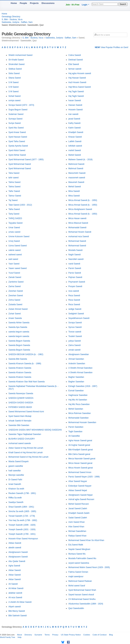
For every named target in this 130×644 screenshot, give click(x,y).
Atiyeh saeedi (15, 607)
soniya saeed (14, 100)
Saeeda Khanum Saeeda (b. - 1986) (25, 364)
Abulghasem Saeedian (79, 354)
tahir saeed (13, 178)
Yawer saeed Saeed (18, 268)
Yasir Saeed (14, 264)
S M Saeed (13, 82)
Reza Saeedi (74, 296)
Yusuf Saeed (14, 273)
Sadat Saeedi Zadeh (78, 518)
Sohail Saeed (14, 96)
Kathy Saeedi (74, 123)
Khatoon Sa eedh (16, 489)
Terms (47, 635)
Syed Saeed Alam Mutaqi (20, 416)
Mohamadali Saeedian (78, 418)
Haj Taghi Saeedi (76, 92)
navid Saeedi (74, 264)
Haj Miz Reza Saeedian (79, 404)
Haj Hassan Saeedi (77, 78)
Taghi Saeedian (75, 432)
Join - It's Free (73, 5)
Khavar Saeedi (75, 137)
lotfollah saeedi (75, 146)
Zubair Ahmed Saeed (18, 309)
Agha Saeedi (14, 566)
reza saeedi (74, 291)
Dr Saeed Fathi (15, 480)
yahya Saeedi (75, 341)
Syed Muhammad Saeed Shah (82, 590)
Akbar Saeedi (15, 570)
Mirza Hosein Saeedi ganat (81, 468)
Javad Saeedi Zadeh (78, 509)
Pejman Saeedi (75, 277)
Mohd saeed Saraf (77, 586)
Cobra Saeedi (75, 55)
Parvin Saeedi (75, 268)
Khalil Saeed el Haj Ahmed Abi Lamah (26, 453)
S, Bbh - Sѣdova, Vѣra (12, 19)
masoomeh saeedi (77, 178)
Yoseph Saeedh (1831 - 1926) (22, 529)
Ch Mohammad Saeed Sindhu (82, 599)
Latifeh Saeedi (75, 141)
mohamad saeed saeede (20, 443)
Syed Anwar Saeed (17, 132)
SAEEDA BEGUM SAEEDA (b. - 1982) (26, 354)
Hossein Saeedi (75, 110)
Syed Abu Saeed (16, 128)
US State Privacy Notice (71, 635)
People (23, 3)
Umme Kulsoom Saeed (19, 236)
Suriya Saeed (15, 123)
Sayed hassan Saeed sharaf (81, 595)
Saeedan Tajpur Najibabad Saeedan (25, 434)
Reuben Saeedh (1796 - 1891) (22, 493)
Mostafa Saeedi (75, 250)
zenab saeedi (74, 350)
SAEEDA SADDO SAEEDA (21, 403)
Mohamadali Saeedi (77, 228)
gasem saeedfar (16, 466)
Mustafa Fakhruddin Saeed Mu (82, 558)
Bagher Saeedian (76, 377)
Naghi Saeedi (74, 255)
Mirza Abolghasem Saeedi (80, 209)
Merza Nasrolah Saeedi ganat (82, 459)
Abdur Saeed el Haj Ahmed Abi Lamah (26, 448)
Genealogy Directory (11, 17)
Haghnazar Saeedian (78, 395)
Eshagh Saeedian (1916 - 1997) (83, 386)
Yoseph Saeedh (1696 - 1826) (22, 525)
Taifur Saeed (14, 191)
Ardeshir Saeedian (77, 364)
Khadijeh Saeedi (76, 132)
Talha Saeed (14, 209)
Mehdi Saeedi (75, 187)
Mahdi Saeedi (75, 155)
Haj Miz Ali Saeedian (78, 400)
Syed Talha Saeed (17, 141)
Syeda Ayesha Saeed (18, 146)
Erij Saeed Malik (76, 545)
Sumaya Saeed (15, 119)
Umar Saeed (14, 228)
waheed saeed (15, 255)
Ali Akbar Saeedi (16, 588)
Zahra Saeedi (74, 345)
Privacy (55, 635)
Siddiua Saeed (15, 69)
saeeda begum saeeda (19, 332)
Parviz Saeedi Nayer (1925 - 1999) (84, 477)
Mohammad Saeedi (77, 241)
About (20, 635)
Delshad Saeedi (76, 60)
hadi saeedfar (15, 471)
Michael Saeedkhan (77, 531)
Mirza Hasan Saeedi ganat (80, 463)
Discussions (48, 3)
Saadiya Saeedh (16, 502)
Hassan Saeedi (75, 105)
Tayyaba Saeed (15, 223)
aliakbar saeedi (15, 593)
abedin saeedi (15, 548)
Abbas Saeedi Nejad (78, 490)
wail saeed (13, 259)
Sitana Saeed (15, 78)
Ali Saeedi (13, 584)
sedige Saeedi (75, 309)
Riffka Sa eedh (15, 498)
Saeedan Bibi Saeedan (19, 425)
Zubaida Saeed (15, 304)
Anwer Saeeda (15, 318)
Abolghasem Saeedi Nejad (80, 495)
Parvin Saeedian (76, 427)
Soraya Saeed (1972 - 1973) (21, 105)
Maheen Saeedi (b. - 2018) (80, 160)
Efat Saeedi (74, 64)
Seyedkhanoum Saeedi (79, 318)
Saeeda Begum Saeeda (19, 341)
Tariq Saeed (14, 214)
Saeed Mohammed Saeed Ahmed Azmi (26, 412)
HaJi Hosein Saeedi (77, 82)
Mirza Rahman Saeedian (80, 413)
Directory (28, 635)
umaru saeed (14, 232)
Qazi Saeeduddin (76, 608)
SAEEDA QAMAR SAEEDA (21, 398)
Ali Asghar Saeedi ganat (79, 445)
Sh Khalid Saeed (16, 60)
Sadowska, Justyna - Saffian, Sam (17, 22)
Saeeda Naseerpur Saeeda (21, 393)
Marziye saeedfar (16, 475)
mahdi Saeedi (75, 150)
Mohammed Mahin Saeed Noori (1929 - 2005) (89, 567)
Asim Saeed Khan (77, 522)
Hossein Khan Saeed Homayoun (23, 539)
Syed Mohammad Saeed (20, 164)
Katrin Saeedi (74, 128)
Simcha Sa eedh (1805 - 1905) (22, 511)
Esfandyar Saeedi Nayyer (80, 486)
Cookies (87, 635)
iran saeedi (73, 114)
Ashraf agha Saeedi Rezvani (81, 499)
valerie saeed (14, 250)
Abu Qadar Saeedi (17, 561)
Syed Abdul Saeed (17, 150)
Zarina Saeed (15, 286)
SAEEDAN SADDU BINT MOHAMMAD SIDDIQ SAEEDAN (35, 430)
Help (20, 637)
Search (123, 4)
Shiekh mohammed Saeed (20, 55)
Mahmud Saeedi (76, 168)
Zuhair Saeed (15, 314)
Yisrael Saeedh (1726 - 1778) (22, 516)
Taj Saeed (13, 200)
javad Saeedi (74, 119)
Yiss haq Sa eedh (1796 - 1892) (23, 520)
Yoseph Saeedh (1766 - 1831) (22, 534)
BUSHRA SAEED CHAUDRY (22, 439)
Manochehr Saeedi (77, 173)
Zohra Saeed (14, 300)
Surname (38, 635)
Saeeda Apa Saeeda (18, 327)
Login (85, 5)
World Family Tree (8, 637)
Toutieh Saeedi (75, 336)
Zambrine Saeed (16, 282)
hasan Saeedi (75, 100)
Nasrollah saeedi (76, 259)
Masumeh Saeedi (76, 182)
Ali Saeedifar (74, 436)
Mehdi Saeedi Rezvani (79, 504)
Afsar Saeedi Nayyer (78, 481)
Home (14, 3)
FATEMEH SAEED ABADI (20, 407)
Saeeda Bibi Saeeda (18, 359)
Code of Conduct (100, 635)
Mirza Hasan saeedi (77, 218)
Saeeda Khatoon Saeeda (20, 368)
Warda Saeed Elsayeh (19, 461)
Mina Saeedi (74, 191)
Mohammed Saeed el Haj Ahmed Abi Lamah (28, 457)
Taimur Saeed (15, 196)
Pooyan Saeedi (75, 286)
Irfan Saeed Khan (76, 527)
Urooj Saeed (14, 241)
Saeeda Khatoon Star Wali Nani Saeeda (27, 382)
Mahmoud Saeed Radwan (80, 581)
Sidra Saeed (14, 73)
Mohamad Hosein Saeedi (80, 232)
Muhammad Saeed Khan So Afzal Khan (86, 540)
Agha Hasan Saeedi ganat (80, 440)
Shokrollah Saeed (17, 64)
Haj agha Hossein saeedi (80, 73)
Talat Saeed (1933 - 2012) (20, 205)
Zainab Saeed (15, 277)
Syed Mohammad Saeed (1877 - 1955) (26, 160)
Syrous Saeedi (75, 327)
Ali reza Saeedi (15, 597)
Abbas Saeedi (15, 543)
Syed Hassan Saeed (18, 137)
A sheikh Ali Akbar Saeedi (20, 602)
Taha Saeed (14, 173)
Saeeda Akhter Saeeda (19, 323)
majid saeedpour (76, 577)
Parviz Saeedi (75, 273)
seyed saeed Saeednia (79, 563)
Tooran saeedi (75, 332)
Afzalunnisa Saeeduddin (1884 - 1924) (86, 604)
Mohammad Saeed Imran (80, 472)
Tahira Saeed (14, 182)
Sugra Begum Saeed (18, 110)
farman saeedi (75, 69)
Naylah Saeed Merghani (79, 549)
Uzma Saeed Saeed (18, 246)
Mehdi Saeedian (76, 409)
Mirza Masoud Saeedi (78, 223)
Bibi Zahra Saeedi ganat (79, 454)
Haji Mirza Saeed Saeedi (80, 87)
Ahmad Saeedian (76, 359)
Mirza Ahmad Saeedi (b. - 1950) (83, 200)
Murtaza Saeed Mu (77, 554)
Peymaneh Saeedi (77, 282)
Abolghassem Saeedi (18, 552)
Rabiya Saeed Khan (77, 536)
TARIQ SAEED (15, 218)
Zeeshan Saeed (16, 291)
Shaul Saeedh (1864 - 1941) (21, 507)
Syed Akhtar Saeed (17, 155)
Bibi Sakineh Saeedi (18, 616)
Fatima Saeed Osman (78, 572)
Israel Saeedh (15, 484)
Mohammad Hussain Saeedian (82, 422)
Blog (111, 635)
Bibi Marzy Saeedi (17, 611)
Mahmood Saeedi (76, 164)
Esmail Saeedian (76, 391)
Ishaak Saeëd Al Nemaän (20, 421)
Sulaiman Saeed (16, 114)
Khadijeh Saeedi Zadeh (79, 513)
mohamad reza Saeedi (79, 236)
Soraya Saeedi (75, 323)
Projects (34, 3)
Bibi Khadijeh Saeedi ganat (81, 450)
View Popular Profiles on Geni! (112, 47)
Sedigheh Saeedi (76, 314)
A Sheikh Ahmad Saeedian (80, 368)
